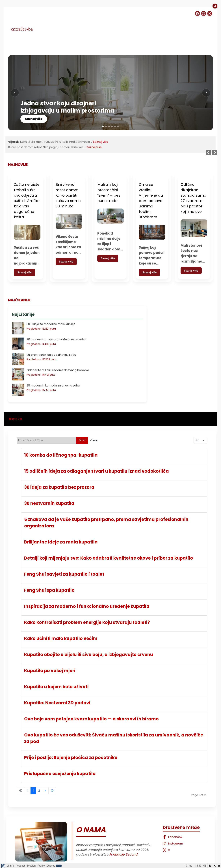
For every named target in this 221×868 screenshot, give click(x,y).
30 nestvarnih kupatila (49, 503)
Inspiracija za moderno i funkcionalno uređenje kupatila (87, 606)
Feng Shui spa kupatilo (49, 590)
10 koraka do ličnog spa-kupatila (61, 455)
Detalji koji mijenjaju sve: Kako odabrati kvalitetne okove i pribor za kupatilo (109, 558)
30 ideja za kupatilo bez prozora (59, 487)
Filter (82, 440)
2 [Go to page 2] (39, 791)
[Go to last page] (52, 791)
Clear (94, 440)
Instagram (173, 844)
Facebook (173, 837)
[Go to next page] (45, 791)
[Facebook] (197, 13)
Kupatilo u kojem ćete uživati (56, 687)
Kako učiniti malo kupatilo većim (61, 638)
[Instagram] (204, 13)
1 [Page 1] (33, 791)
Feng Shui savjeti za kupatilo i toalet (64, 574)
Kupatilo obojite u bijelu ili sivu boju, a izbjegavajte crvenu (89, 655)
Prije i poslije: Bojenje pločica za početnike (71, 758)
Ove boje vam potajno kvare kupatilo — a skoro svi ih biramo (91, 719)
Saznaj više (34, 119)
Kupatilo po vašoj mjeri (50, 671)
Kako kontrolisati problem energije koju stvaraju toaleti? (87, 622)
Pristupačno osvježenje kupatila (60, 774)
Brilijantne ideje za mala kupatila (61, 542)
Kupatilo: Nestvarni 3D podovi (57, 703)
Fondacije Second (123, 854)
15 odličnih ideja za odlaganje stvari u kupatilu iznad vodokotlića (97, 471)
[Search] (215, 6)
